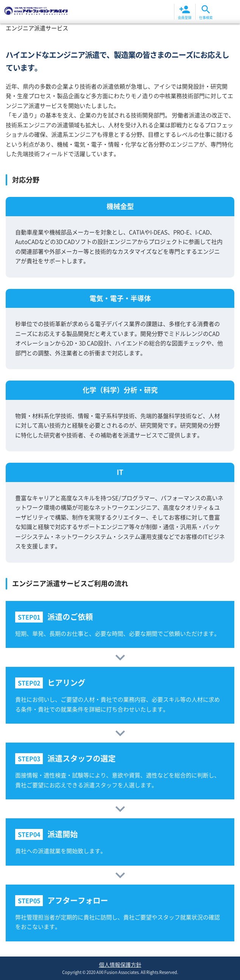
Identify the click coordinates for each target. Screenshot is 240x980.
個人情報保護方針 (120, 964)
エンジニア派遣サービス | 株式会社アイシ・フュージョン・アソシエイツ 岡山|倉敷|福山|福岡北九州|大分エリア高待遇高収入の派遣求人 (36, 12)
